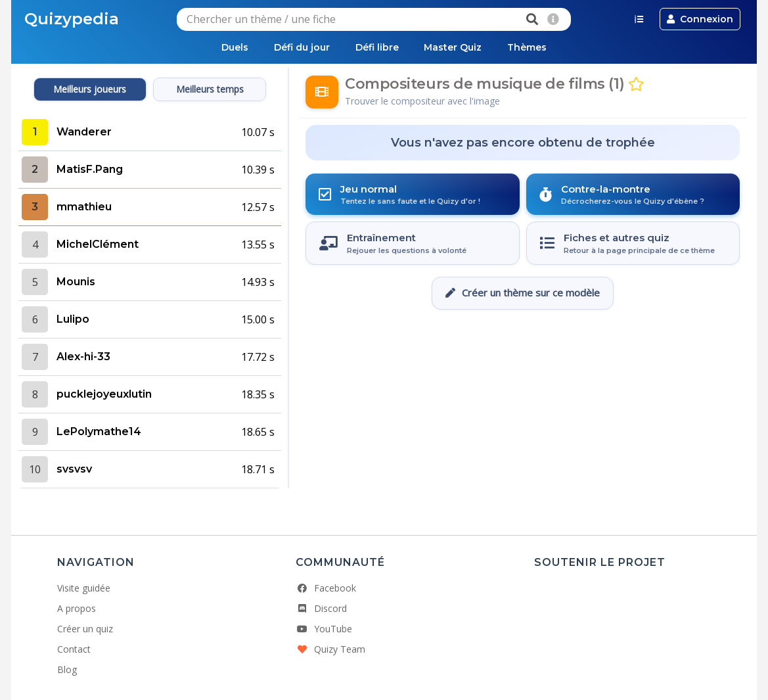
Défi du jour (301, 47)
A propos (77, 608)
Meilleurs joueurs (90, 89)
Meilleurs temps (210, 89)
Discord (321, 608)
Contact (74, 649)
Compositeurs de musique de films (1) (485, 84)
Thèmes (529, 47)
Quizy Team (330, 649)
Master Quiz (454, 47)
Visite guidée (84, 588)
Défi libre (377, 47)
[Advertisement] (523, 349)
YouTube (324, 629)
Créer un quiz (85, 629)
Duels (234, 47)
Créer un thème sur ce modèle (523, 292)
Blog (67, 669)
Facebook (326, 588)
